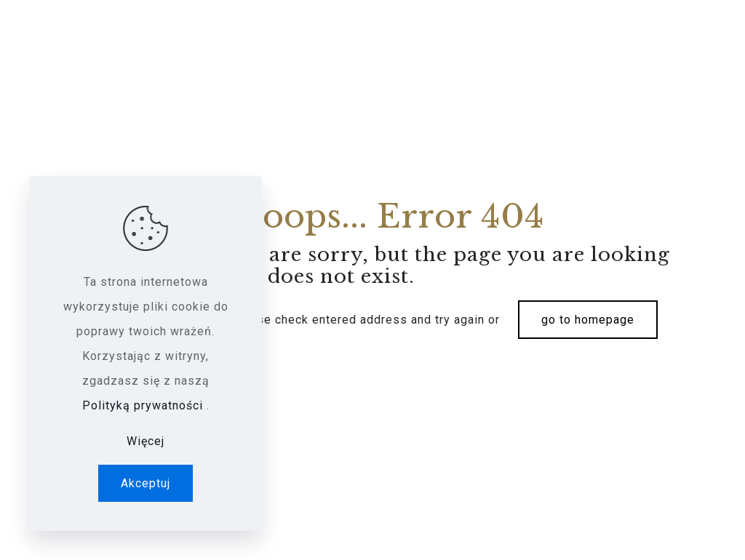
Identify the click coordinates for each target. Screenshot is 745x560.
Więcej (146, 441)
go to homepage (588, 320)
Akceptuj (146, 483)
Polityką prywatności (144, 405)
